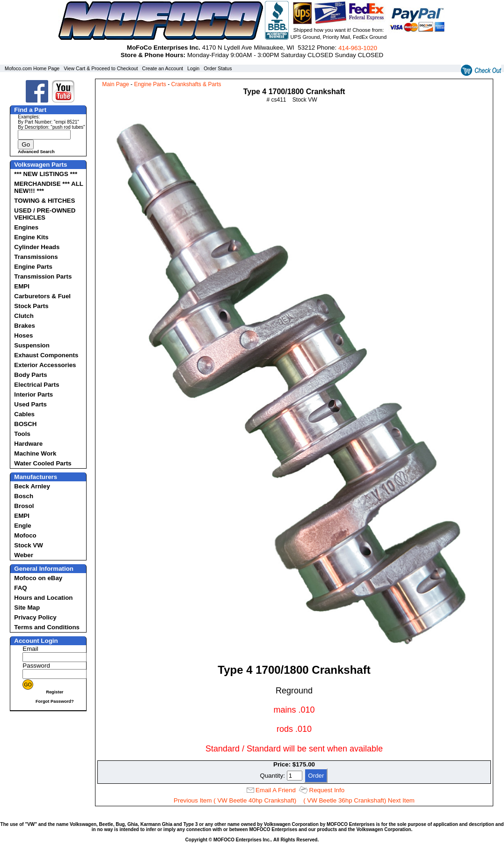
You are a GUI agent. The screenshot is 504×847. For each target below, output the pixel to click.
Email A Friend (276, 790)
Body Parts (30, 375)
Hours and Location (43, 598)
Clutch (24, 316)
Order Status (218, 68)
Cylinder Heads (37, 247)
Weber (24, 555)
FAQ (20, 588)
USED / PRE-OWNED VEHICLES (45, 214)
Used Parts (30, 404)
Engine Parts (33, 267)
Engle (22, 526)
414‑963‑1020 (358, 48)
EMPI (22, 286)
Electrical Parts (37, 385)
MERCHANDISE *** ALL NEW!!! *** (48, 187)
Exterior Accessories (45, 365)
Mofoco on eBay (38, 578)
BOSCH (25, 424)
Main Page (115, 84)
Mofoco (25, 535)
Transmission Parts (43, 276)
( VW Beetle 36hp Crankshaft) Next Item (359, 800)
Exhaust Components (46, 355)
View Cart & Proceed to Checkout (101, 68)
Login (193, 68)
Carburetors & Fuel (42, 296)
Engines (26, 227)
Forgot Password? (55, 701)
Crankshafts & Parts (196, 84)
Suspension (32, 345)
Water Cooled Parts (43, 463)
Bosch (24, 496)
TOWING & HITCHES (44, 201)
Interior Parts (33, 394)
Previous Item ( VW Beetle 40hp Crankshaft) (235, 800)
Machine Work (35, 453)
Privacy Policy (35, 617)
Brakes (24, 326)
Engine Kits (31, 237)
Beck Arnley (32, 486)
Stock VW (28, 545)
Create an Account (163, 68)
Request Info (327, 790)
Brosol (24, 506)
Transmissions (36, 257)
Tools (22, 434)
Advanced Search (36, 152)
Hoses (23, 335)
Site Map (27, 608)
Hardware (28, 444)
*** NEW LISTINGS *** (46, 174)
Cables (24, 414)
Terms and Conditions (47, 627)
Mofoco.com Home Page (32, 68)
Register (55, 692)
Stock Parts (31, 306)
